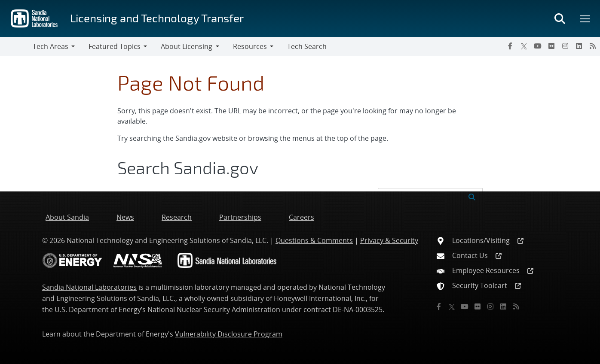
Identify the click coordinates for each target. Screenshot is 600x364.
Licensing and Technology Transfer (157, 18)
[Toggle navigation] (16, 46)
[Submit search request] (472, 196)
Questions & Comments (314, 240)
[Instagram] (565, 46)
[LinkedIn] (579, 46)
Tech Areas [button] (51, 46)
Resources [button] (250, 46)
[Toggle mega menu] (585, 18)
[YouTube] (538, 46)
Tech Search (307, 46)
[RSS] (593, 46)
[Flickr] (551, 46)
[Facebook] (510, 46)
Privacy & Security (389, 240)
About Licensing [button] (187, 46)
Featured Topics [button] (115, 46)
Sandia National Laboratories (89, 287)
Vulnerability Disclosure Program (229, 334)
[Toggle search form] (560, 18)
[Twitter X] (524, 46)
